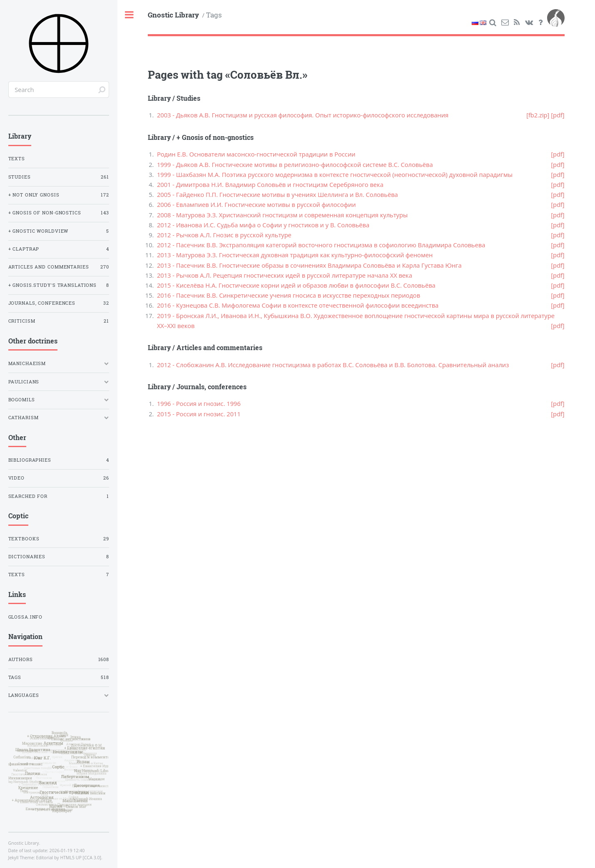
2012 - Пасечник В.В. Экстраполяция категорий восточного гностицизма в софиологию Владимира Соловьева (321, 245)
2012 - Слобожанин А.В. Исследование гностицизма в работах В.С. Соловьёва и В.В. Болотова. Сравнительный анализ (333, 365)
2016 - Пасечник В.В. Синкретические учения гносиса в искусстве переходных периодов (289, 295)
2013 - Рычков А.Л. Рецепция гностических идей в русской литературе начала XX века (285, 275)
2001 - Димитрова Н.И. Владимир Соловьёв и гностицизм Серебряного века (270, 184)
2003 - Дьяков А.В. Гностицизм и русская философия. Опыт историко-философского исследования (303, 115)
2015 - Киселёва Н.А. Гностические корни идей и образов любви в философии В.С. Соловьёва (296, 285)
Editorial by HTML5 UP (59, 858)
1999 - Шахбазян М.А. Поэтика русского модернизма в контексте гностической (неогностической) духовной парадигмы (335, 174)
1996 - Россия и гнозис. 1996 (199, 403)
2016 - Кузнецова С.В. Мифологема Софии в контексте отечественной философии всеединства (298, 305)
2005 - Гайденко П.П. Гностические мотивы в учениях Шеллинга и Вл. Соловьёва (278, 194)
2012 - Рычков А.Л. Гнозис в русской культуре (224, 235)
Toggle (130, 15)
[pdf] (558, 115)
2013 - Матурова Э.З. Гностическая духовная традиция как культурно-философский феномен (295, 255)
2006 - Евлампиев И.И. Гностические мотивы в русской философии (256, 204)
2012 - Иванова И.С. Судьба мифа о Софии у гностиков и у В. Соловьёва (263, 225)
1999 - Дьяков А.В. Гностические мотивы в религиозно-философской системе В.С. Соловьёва (295, 164)
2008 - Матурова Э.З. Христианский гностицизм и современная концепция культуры (282, 215)
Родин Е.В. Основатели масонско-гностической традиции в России (256, 154)
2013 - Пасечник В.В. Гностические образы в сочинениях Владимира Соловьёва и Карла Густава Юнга (309, 265)
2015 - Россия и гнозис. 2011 (199, 414)
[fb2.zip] (538, 115)
